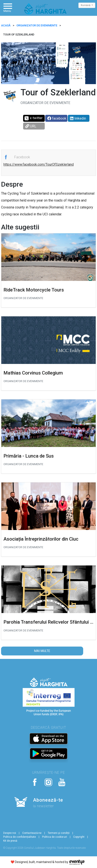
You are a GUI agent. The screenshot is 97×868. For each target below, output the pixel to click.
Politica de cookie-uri (55, 837)
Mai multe (42, 651)
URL (31, 126)
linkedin (78, 118)
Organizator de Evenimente (37, 25)
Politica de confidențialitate (20, 837)
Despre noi (10, 833)
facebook (57, 118)
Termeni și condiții (59, 833)
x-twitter (33, 118)
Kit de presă (10, 841)
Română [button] (86, 5)
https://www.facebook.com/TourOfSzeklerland (39, 164)
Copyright (79, 837)
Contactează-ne (32, 833)
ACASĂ (6, 25)
